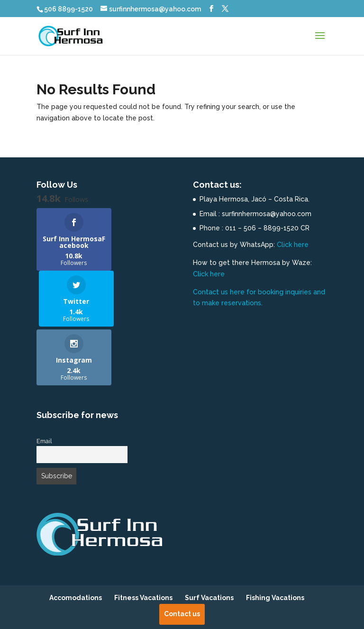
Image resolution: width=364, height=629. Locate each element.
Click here (293, 245)
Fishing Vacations (275, 542)
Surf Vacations (209, 542)
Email (44, 385)
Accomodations (76, 542)
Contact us (182, 557)
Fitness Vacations (143, 542)
